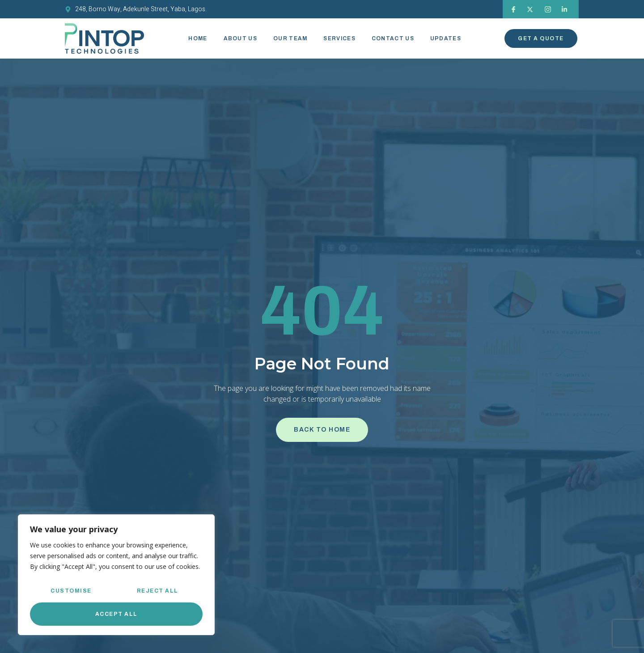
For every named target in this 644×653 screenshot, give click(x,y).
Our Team (290, 38)
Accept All (117, 614)
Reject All (158, 591)
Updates (446, 38)
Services (339, 38)
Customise (71, 591)
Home (198, 38)
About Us (240, 38)
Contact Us (393, 38)
